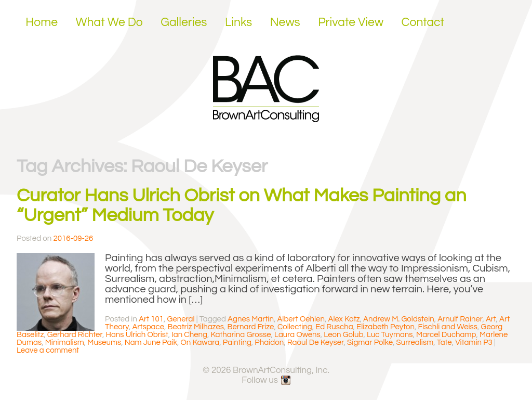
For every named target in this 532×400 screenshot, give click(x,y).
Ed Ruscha (334, 327)
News (285, 22)
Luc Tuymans (390, 335)
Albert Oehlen (301, 319)
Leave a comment (48, 350)
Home (42, 22)
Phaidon (269, 343)
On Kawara (200, 343)
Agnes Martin (251, 319)
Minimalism (65, 343)
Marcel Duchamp (446, 335)
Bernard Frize (251, 327)
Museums (104, 343)
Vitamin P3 (474, 343)
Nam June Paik (151, 343)
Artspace (148, 327)
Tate (444, 343)
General (181, 319)
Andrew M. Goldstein (399, 319)
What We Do (109, 22)
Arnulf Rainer (460, 319)
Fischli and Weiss (448, 327)
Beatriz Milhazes (196, 327)
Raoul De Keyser (316, 343)
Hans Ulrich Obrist (137, 335)
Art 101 (151, 319)
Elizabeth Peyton (385, 327)
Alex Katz (344, 319)
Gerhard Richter (75, 335)
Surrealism (415, 343)
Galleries (184, 22)
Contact (423, 22)
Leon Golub (343, 335)
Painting (237, 343)
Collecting (295, 327)
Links (238, 22)
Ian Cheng (189, 335)
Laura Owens (297, 335)
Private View (351, 22)
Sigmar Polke (370, 343)
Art (491, 319)
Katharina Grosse (241, 335)
